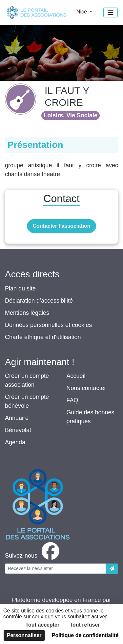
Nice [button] (82, 12)
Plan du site (20, 288)
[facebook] (33, 556)
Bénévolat (18, 430)
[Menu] (111, 12)
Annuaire (17, 418)
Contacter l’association (61, 226)
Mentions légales (27, 313)
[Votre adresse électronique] (55, 569)
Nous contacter (86, 388)
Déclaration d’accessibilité (39, 301)
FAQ (72, 400)
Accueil (76, 376)
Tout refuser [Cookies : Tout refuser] (85, 625)
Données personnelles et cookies (48, 325)
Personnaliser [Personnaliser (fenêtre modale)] (24, 635)
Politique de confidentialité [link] (85, 635)
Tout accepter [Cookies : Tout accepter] (42, 625)
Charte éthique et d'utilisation (43, 337)
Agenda (15, 442)
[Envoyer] (112, 569)
